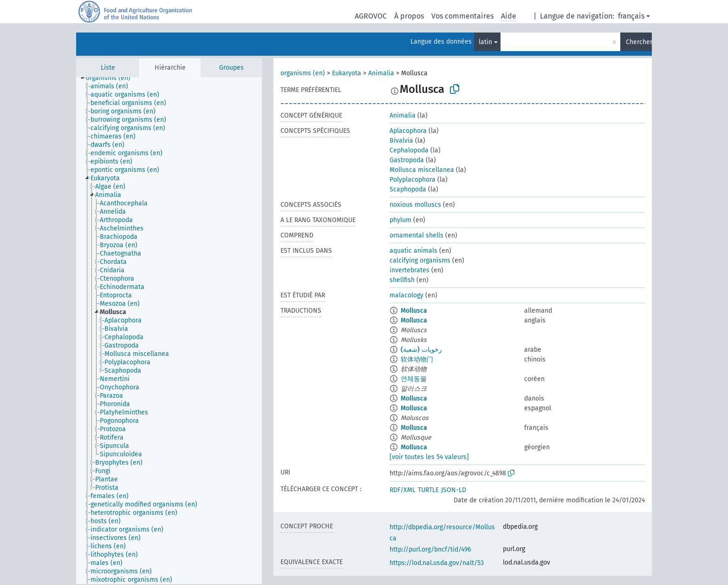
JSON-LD (454, 490)
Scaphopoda (408, 189)
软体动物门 (417, 359)
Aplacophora (408, 131)
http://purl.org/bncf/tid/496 (430, 549)
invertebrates (409, 270)
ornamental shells (416, 235)
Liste (108, 68)
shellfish (402, 280)
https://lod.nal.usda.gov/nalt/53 (437, 563)
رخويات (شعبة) (421, 350)
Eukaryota (347, 73)
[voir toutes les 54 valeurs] (429, 457)
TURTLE (428, 490)
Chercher (639, 42)
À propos (409, 16)
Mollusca (414, 311)
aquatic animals (413, 251)
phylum (400, 220)
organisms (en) (303, 73)
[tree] (169, 331)
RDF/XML (403, 490)
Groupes (231, 68)
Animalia (381, 73)
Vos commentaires (462, 16)
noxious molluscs (415, 205)
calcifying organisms (420, 260)
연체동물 (414, 379)
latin (485, 42)
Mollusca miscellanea (422, 170)
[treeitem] (112, 78)
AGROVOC (371, 16)
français (631, 16)
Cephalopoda (409, 150)
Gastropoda (407, 160)
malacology (406, 295)
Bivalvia (401, 141)
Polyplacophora (413, 180)
